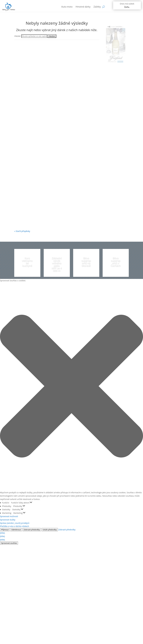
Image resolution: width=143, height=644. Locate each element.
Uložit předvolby (50, 530)
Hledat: (18, 36)
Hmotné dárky (83, 7)
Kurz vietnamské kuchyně (27, 262)
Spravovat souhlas (9, 543)
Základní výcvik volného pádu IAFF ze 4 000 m (57, 264)
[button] (71, 387)
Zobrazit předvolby (32, 530)
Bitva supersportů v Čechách (116, 262)
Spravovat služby (8, 520)
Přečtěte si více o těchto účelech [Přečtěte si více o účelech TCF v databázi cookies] (15, 526)
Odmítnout (16, 530)
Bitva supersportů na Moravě (86, 262)
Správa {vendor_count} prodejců (15, 523)
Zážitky (97, 7)
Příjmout (5, 530)
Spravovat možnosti (9, 516)
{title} (2, 533)
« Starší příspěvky (22, 231)
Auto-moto (67, 7)
